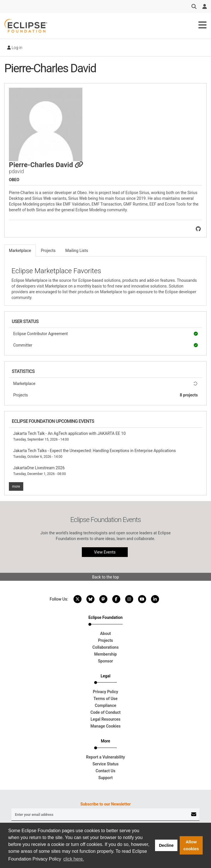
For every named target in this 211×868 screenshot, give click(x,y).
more (16, 486)
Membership (105, 654)
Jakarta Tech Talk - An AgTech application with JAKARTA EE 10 (69, 436)
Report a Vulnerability (105, 757)
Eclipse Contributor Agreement (105, 334)
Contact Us (105, 771)
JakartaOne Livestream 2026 (39, 471)
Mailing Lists (77, 251)
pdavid (16, 171)
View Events (105, 552)
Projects (105, 395)
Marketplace (105, 384)
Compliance (105, 705)
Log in (15, 48)
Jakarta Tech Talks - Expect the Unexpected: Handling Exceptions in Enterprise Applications (95, 453)
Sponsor (105, 661)
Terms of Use (106, 699)
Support (105, 778)
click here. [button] (74, 859)
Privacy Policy (105, 692)
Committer (105, 345)
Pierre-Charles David (46, 165)
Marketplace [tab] (20, 251)
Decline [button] (166, 845)
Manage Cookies (105, 726)
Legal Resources (105, 719)
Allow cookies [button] (191, 845)
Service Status (105, 764)
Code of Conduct (105, 712)
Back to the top (106, 577)
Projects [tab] (48, 251)
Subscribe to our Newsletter (105, 804)
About (106, 634)
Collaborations (105, 647)
